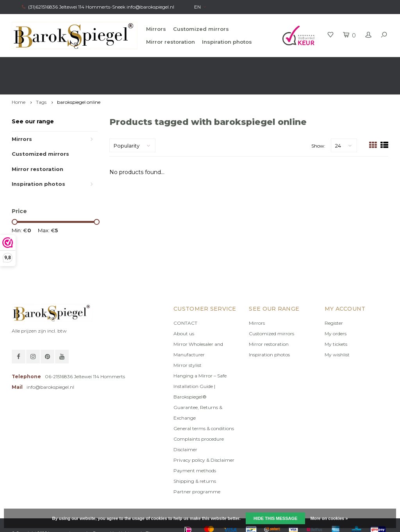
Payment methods (195, 448)
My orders (336, 311)
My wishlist (337, 332)
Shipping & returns (195, 459)
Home (19, 80)
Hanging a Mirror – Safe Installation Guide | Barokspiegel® (200, 364)
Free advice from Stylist (119, 65)
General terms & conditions (204, 406)
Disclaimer (185, 427)
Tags (41, 80)
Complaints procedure (199, 417)
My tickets (336, 322)
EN (200, 7)
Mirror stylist (187, 343)
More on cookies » (329, 518)
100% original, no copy (220, 65)
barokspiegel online (79, 80)
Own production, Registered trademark (339, 65)
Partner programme (197, 469)
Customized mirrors (201, 29)
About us (184, 311)
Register (334, 301)
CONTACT (185, 301)
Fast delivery (30, 65)
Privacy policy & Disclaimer (204, 438)
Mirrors (156, 29)
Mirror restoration (171, 42)
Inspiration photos (227, 42)
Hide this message (275, 518)
